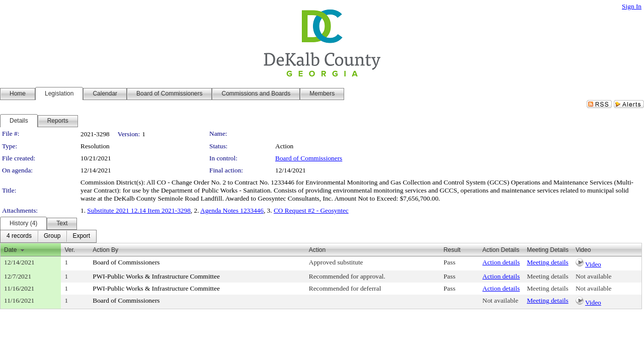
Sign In (632, 6)
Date (10, 250)
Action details (501, 262)
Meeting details (548, 262)
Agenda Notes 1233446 (232, 210)
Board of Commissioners (309, 158)
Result (452, 250)
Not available (593, 276)
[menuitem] (19, 236)
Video (593, 264)
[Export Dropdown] (81, 236)
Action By (105, 250)
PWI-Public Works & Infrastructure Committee (156, 276)
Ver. (70, 250)
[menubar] (48, 236)
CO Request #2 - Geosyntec (311, 210)
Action (317, 250)
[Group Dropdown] (52, 236)
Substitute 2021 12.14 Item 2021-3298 (139, 210)
